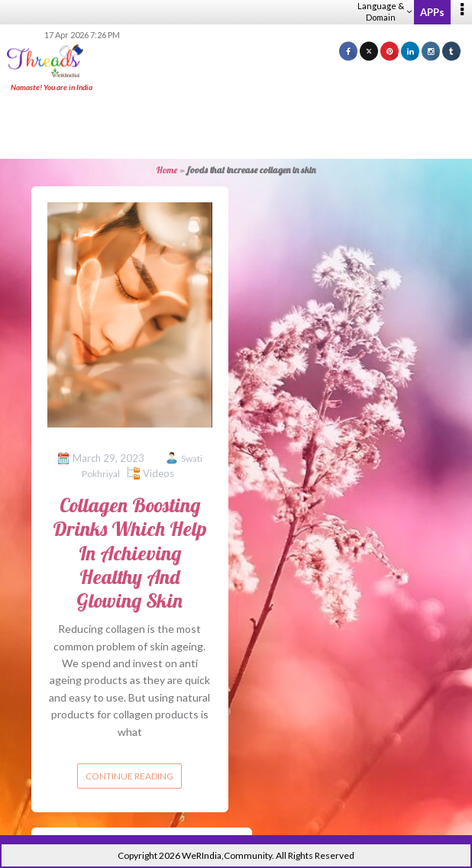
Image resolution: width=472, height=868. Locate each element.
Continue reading (129, 776)
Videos (158, 473)
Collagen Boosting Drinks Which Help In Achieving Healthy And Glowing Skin (130, 553)
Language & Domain (385, 11)
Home (167, 170)
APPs (432, 12)
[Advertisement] (236, 127)
